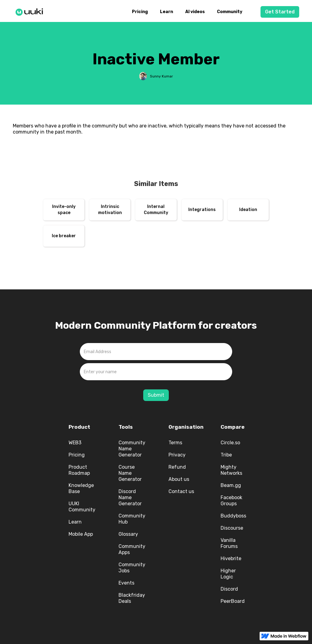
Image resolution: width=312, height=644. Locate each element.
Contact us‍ (181, 491)
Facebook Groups (231, 501)
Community (230, 12)
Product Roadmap (79, 470)
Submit (156, 395)
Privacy (177, 455)
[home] (31, 11)
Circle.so (230, 443)
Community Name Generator (132, 449)
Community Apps (132, 549)
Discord (229, 589)
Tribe (226, 455)
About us (179, 479)
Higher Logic (228, 574)
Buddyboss (233, 516)
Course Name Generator (130, 473)
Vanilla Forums (229, 543)
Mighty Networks (231, 470)
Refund (177, 467)
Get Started (280, 12)
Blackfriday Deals (132, 598)
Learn (167, 12)
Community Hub (132, 519)
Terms (175, 443)
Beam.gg (231, 485)
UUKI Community (82, 507)
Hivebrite (231, 558)
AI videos (195, 12)
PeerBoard (233, 601)
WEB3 (75, 443)
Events (126, 583)
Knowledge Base (81, 488)
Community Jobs (132, 568)
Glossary (128, 534)
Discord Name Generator (130, 497)
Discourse (232, 528)
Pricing (140, 12)
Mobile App (81, 534)
